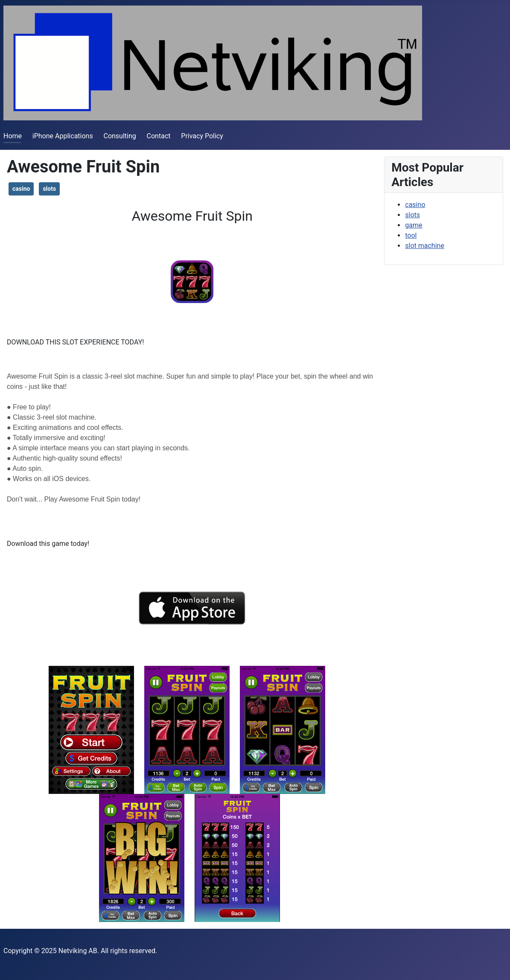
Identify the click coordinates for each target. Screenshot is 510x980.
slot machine (425, 246)
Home (13, 136)
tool (411, 235)
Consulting (119, 136)
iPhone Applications (63, 136)
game (414, 225)
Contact (159, 136)
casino (21, 189)
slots (49, 189)
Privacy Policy (202, 136)
